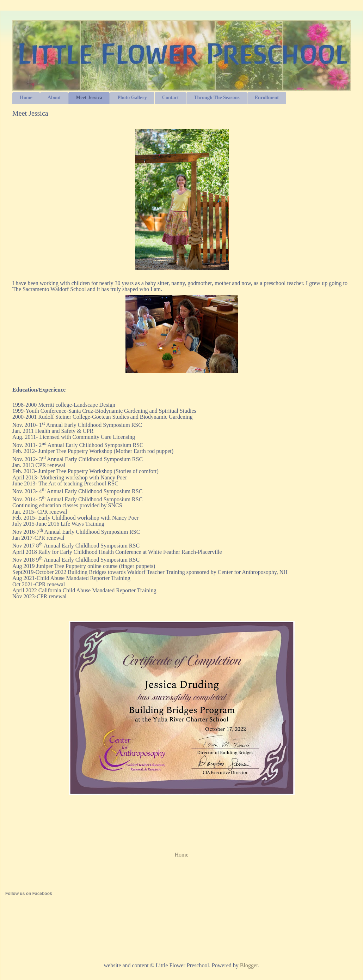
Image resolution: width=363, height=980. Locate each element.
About (54, 98)
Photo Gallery (132, 98)
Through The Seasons (217, 98)
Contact (170, 98)
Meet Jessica (89, 98)
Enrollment (267, 98)
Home (26, 98)
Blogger (249, 965)
